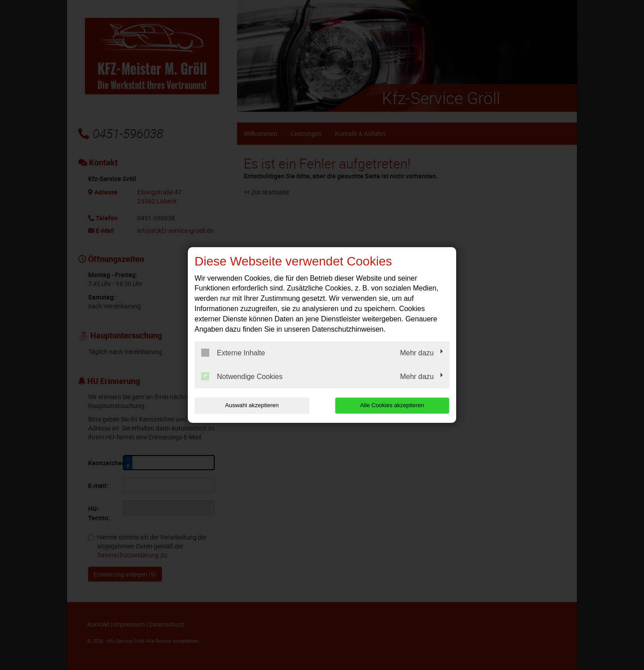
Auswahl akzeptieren (252, 405)
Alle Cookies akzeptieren (392, 405)
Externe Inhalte (233, 353)
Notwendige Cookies (242, 376)
